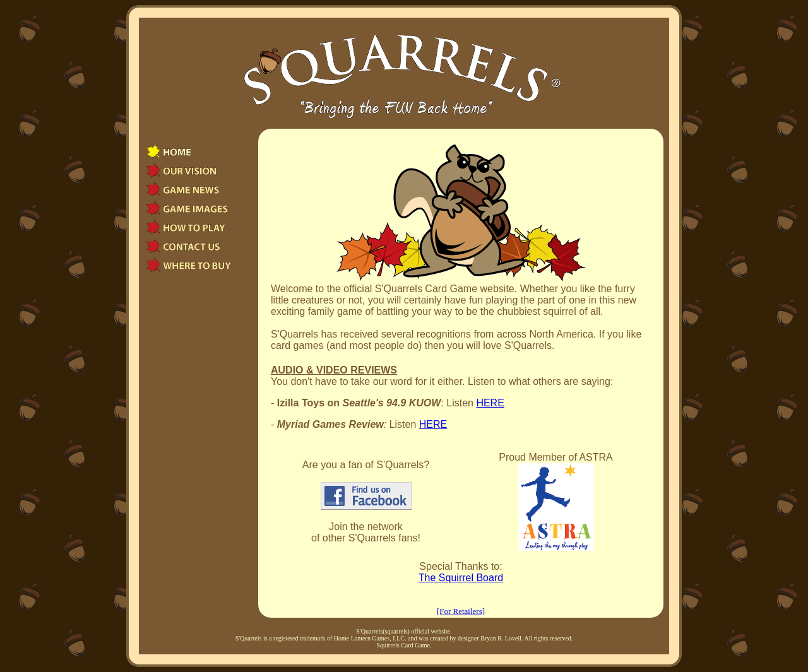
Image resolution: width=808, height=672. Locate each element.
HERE (490, 403)
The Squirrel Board (461, 578)
